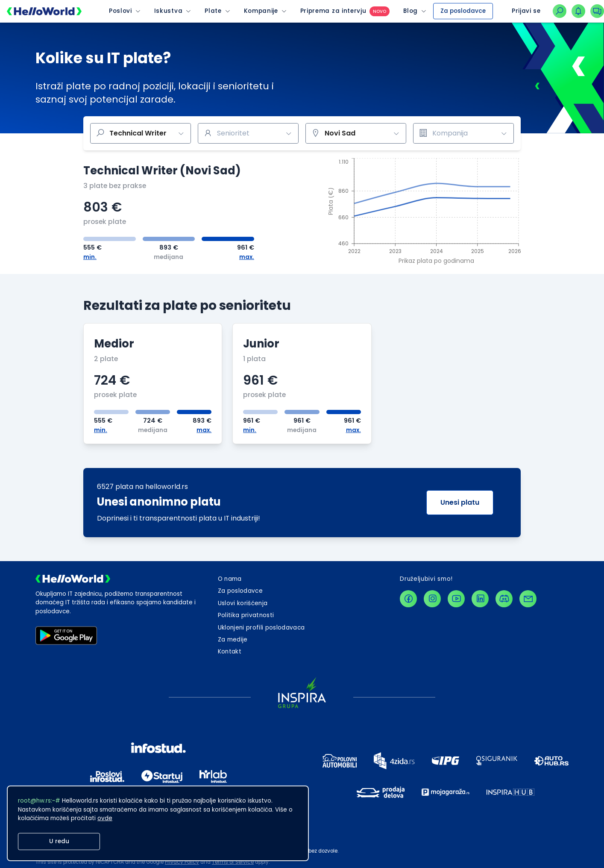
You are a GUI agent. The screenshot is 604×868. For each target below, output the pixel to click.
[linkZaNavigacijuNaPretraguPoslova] (560, 11)
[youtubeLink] (456, 599)
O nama (230, 579)
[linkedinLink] (480, 599)
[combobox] (248, 133)
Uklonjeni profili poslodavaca (261, 628)
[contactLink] (528, 599)
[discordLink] (504, 599)
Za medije (233, 640)
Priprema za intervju (333, 11)
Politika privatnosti (246, 615)
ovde (105, 818)
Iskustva (168, 11)
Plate (213, 11)
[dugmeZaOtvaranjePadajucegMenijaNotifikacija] (578, 11)
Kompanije (261, 11)
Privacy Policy (182, 862)
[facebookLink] (408, 599)
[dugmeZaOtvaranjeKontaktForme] (230, 652)
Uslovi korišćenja (243, 603)
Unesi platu (460, 502)
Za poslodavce (463, 11)
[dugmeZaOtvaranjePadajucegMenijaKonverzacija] (597, 11)
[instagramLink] (432, 599)
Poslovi (120, 11)
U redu (59, 841)
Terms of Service (233, 862)
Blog (410, 11)
